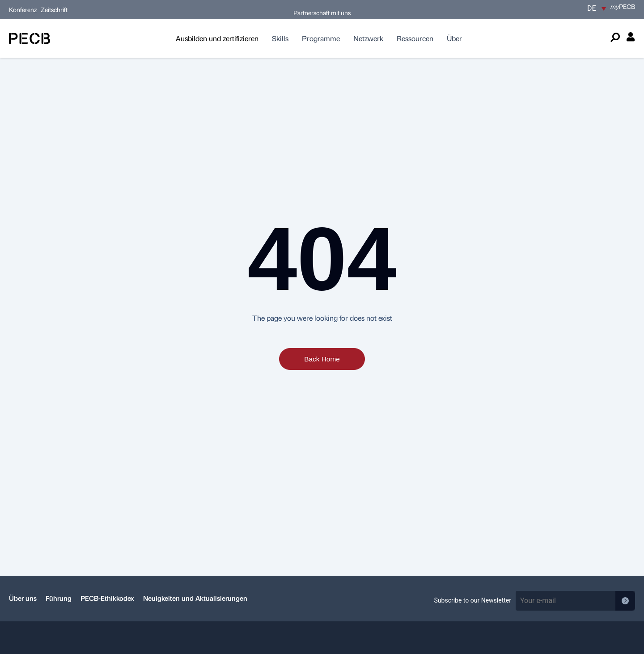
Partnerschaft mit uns (322, 13)
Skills (280, 38)
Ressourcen (415, 38)
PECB (623, 6)
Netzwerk (368, 38)
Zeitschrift (54, 9)
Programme (321, 38)
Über (454, 38)
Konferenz (24, 9)
